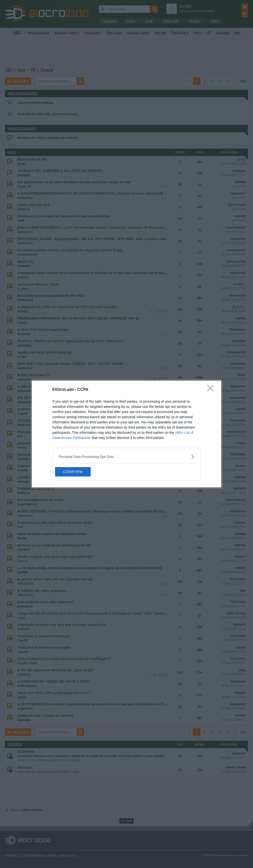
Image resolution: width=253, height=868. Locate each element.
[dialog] (126, 434)
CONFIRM (78, 472)
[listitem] (126, 457)
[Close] (212, 390)
